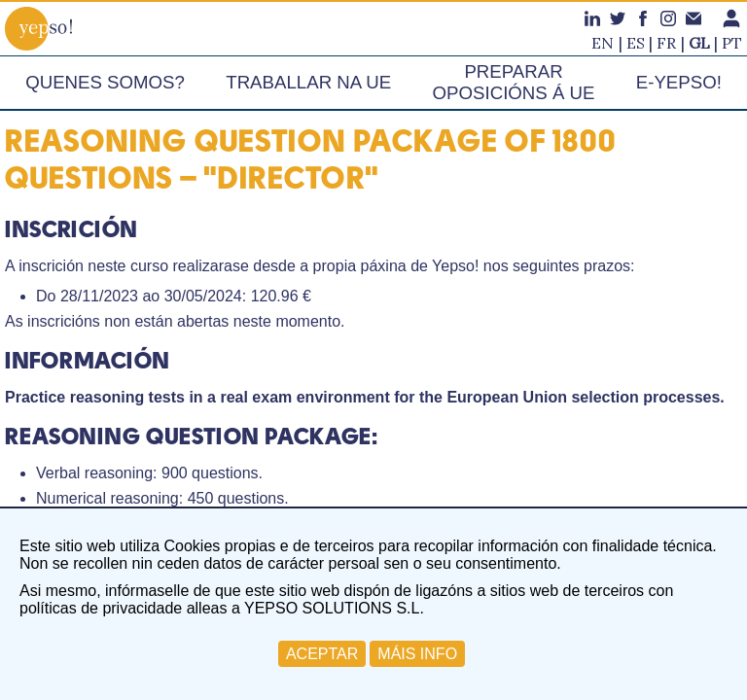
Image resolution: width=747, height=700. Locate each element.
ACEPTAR (322, 654)
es (636, 43)
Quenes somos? (105, 82)
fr (666, 43)
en (603, 43)
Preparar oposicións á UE (514, 82)
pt (732, 43)
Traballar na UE (308, 82)
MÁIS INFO (417, 654)
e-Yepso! (679, 82)
